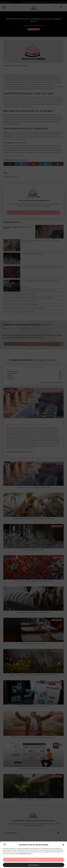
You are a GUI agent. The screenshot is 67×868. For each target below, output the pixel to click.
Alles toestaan (33, 860)
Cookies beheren (33, 865)
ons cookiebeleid (21, 854)
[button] (63, 845)
